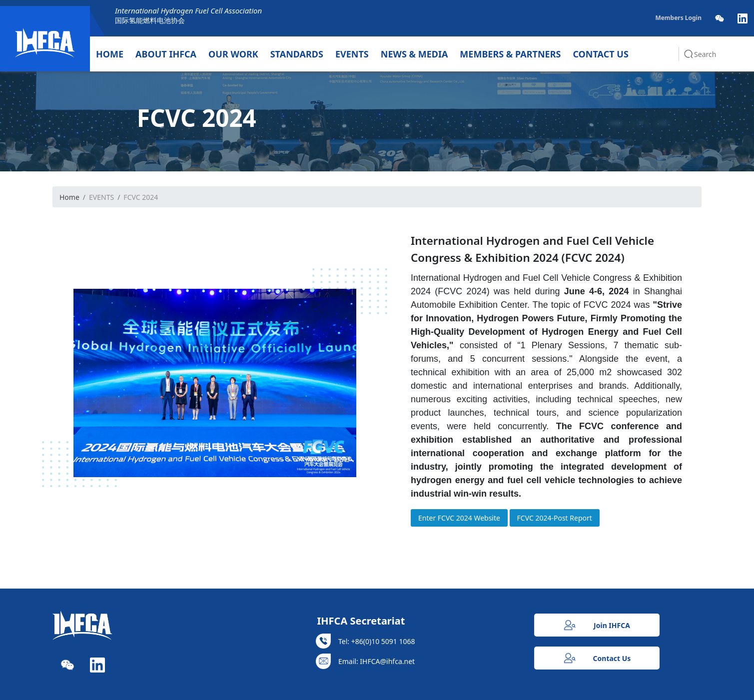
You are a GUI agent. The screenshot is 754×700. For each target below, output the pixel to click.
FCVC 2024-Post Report (555, 518)
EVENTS (352, 54)
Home (69, 197)
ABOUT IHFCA (166, 54)
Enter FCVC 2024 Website (459, 518)
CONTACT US (600, 54)
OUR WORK (233, 54)
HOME (110, 54)
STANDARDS (297, 54)
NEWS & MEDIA (414, 54)
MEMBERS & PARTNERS (510, 54)
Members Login (678, 18)
